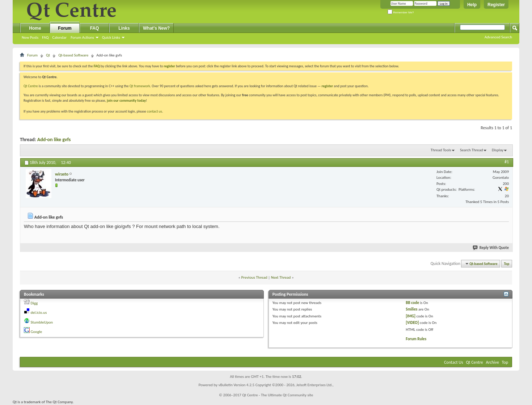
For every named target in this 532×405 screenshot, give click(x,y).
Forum (65, 28)
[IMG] (411, 316)
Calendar (59, 37)
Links (124, 28)
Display (498, 150)
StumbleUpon (42, 322)
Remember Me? (401, 12)
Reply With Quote (491, 248)
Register (496, 5)
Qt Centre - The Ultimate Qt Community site (278, 395)
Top (507, 264)
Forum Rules (416, 339)
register (327, 86)
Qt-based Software (73, 55)
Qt (48, 55)
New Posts (30, 37)
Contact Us (454, 362)
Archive (493, 362)
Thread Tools (441, 150)
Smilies (411, 309)
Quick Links (111, 37)
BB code (412, 303)
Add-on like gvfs (54, 140)
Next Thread (281, 277)
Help (472, 5)
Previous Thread (254, 277)
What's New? (156, 28)
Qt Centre (31, 86)
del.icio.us (39, 313)
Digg (34, 303)
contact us (155, 111)
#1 (507, 162)
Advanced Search (498, 37)
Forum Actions (82, 37)
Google (37, 332)
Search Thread (472, 150)
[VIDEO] (412, 323)
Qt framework (140, 86)
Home (35, 28)
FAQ (45, 37)
